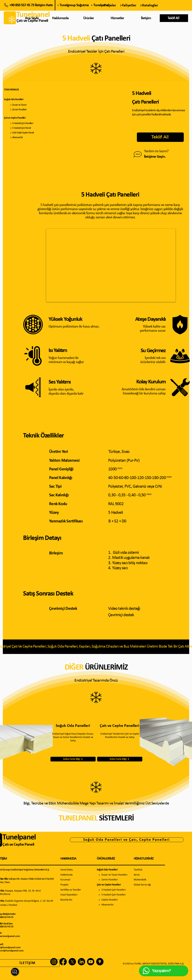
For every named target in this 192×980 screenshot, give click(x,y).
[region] (118, 20)
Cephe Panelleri (110, 900)
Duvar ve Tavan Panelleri (114, 875)
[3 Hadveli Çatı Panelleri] (23, 123)
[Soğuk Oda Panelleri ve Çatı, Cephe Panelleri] (127, 840)
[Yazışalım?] (15, 972)
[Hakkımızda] (61, 18)
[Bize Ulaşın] (138, 154)
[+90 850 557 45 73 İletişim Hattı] (30, 5)
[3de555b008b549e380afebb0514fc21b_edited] (100, 962)
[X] (72, 962)
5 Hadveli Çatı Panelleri (114, 895)
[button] (174, 18)
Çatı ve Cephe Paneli (18, 845)
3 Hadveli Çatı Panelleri (114, 890)
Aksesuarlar (108, 905)
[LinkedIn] (81, 962)
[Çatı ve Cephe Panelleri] (23, 118)
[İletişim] (146, 18)
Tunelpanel (19, 837)
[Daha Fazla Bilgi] (73, 759)
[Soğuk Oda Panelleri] (23, 100)
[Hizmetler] (118, 18)
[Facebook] (63, 962)
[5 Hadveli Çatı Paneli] (23, 128)
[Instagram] (54, 962)
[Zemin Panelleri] (23, 110)
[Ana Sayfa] (32, 18)
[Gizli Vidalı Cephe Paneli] (23, 133)
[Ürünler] (89, 18)
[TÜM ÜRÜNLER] (20, 90)
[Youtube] (91, 962)
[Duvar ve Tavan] (23, 105)
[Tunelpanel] (107, 5)
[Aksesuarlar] (23, 137)
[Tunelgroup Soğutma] (73, 5)
